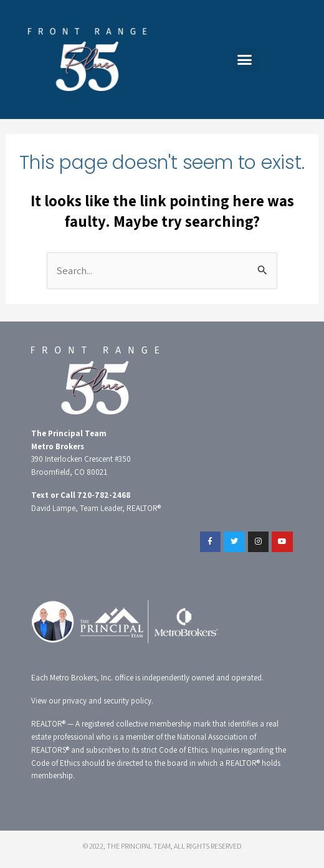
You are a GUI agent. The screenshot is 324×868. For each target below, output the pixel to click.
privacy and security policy (107, 701)
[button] (245, 60)
